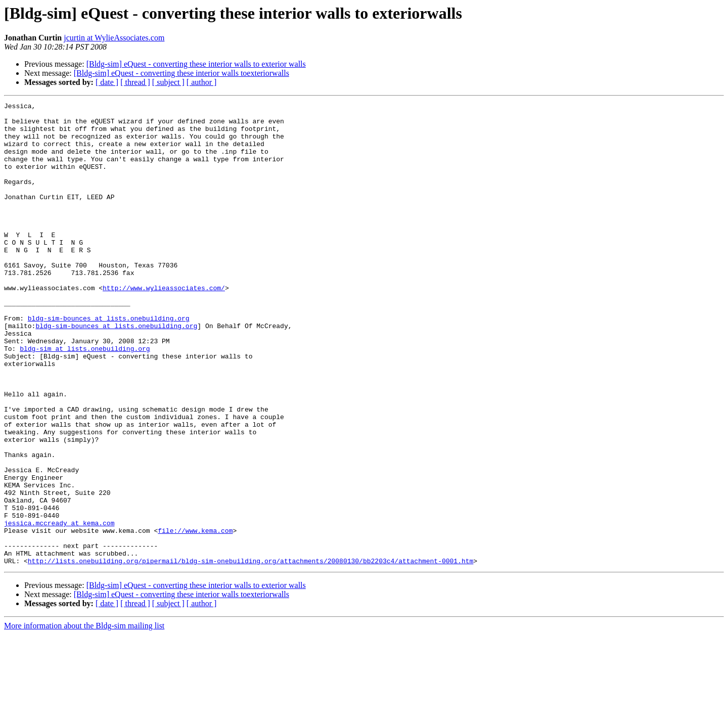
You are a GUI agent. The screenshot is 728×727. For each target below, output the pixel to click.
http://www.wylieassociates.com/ (164, 326)
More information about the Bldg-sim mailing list (84, 718)
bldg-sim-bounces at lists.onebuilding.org (109, 362)
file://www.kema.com (195, 617)
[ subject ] (168, 82)
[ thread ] (135, 82)
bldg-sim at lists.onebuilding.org (85, 398)
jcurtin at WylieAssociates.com (114, 38)
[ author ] (202, 82)
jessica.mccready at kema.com (59, 608)
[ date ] (107, 82)
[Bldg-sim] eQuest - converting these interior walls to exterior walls (196, 64)
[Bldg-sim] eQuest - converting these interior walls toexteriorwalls (181, 73)
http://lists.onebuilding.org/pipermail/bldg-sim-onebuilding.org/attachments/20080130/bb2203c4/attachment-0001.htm (251, 653)
